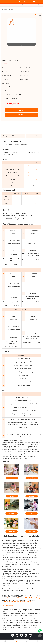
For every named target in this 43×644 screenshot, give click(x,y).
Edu (30, 5)
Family (4, 5)
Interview (21, 110)
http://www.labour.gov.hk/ (8, 605)
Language (21, 136)
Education (21, 5)
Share (38, 15)
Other (39, 5)
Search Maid (10, 10)
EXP (13, 5)
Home (4, 10)
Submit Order (21, 115)
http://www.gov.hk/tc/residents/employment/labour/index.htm (17, 602)
